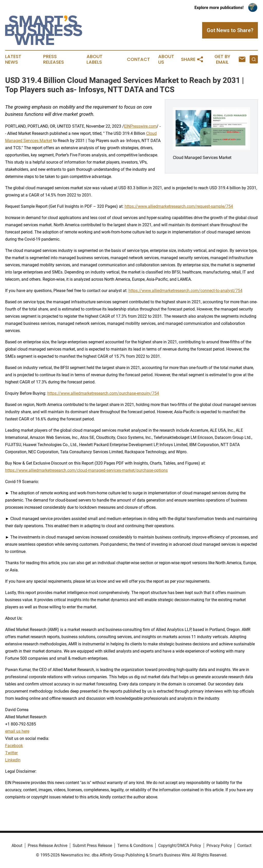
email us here (17, 731)
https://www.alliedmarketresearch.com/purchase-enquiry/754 (103, 393)
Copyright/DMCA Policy (180, 846)
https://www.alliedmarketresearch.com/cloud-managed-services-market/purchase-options (86, 470)
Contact (138, 59)
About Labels (95, 59)
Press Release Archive (48, 846)
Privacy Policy (219, 846)
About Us (166, 59)
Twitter (11, 753)
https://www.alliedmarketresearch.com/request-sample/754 (179, 206)
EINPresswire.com (140, 126)
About (17, 846)
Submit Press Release (92, 846)
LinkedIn (13, 760)
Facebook (14, 746)
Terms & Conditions (135, 846)
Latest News (13, 59)
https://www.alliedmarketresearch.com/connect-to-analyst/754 (185, 291)
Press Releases (54, 59)
